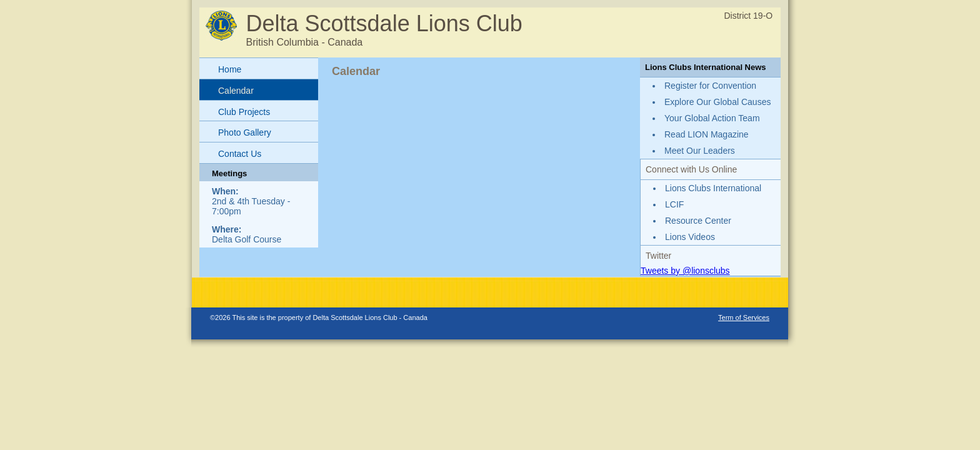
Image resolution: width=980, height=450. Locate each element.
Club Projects (244, 112)
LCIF (674, 204)
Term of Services (744, 317)
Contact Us (240, 154)
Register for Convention (710, 86)
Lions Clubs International (713, 188)
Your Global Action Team (712, 118)
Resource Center (698, 221)
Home (230, 69)
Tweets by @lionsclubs (685, 271)
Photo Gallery (245, 132)
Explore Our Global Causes (717, 102)
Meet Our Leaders (700, 151)
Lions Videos (690, 237)
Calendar (236, 91)
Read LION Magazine (707, 134)
